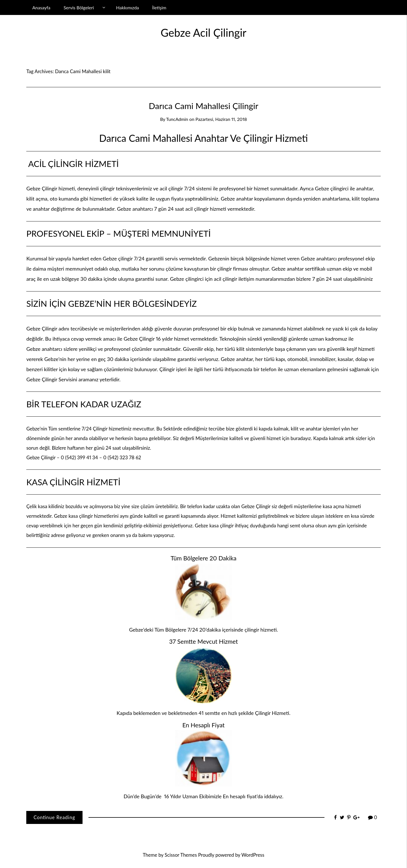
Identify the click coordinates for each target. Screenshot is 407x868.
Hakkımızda (128, 7)
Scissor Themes (181, 855)
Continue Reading (54, 817)
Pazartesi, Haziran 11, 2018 (221, 119)
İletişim (159, 7)
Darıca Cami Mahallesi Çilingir (203, 106)
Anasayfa (41, 7)
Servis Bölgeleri (79, 7)
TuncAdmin (177, 119)
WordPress (253, 855)
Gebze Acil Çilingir (203, 32)
